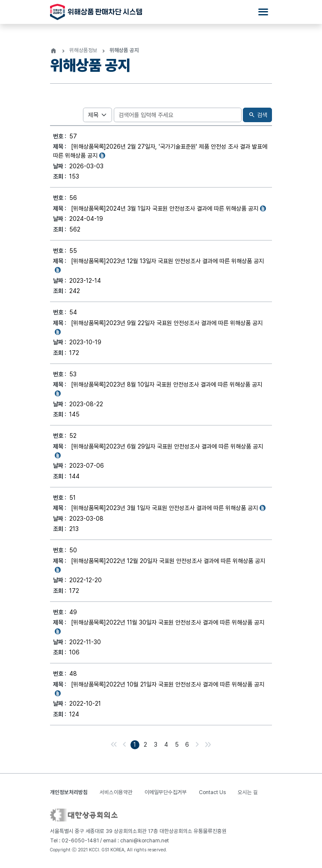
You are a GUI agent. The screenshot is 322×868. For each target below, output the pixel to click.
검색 (258, 115)
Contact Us (212, 792)
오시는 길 (248, 792)
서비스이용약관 (116, 792)
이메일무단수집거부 (166, 792)
